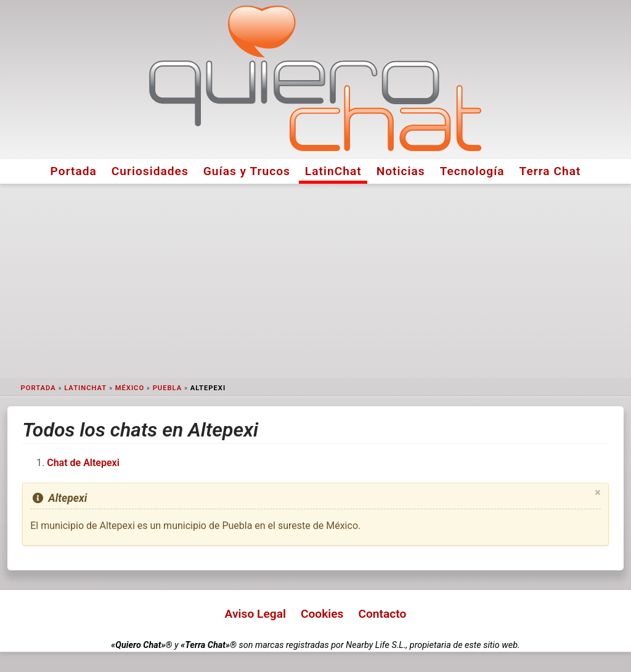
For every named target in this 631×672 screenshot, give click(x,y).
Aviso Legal (255, 614)
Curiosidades (150, 171)
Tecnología (472, 171)
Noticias (401, 171)
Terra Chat (550, 171)
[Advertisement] (315, 281)
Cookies (322, 614)
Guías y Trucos (247, 171)
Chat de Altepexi (83, 463)
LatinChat (333, 171)
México (130, 388)
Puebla (168, 388)
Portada (74, 171)
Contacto (382, 614)
